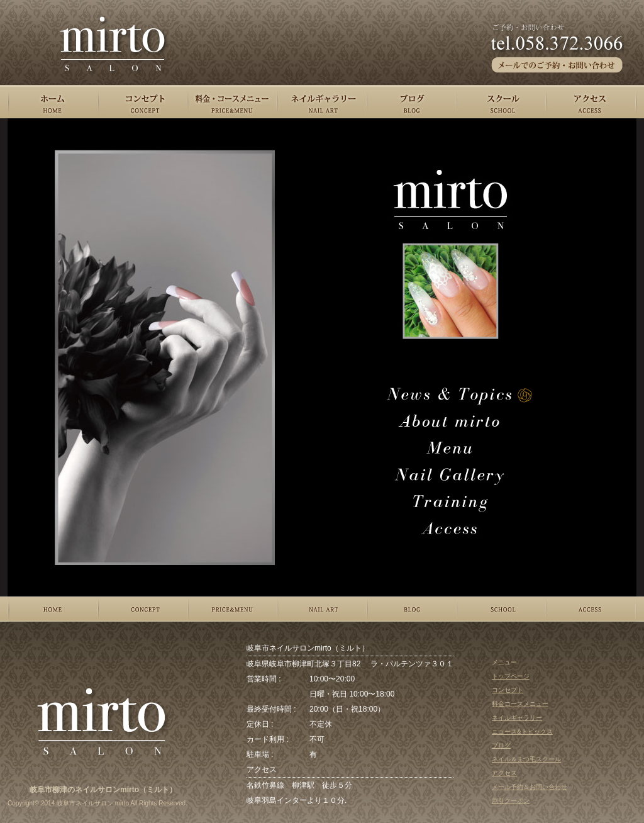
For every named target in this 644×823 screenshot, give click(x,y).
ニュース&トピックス (522, 731)
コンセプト (508, 690)
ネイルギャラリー (517, 718)
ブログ (501, 745)
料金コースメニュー (520, 704)
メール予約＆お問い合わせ (530, 787)
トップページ (511, 676)
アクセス (504, 773)
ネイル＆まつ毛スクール (526, 759)
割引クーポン (511, 801)
